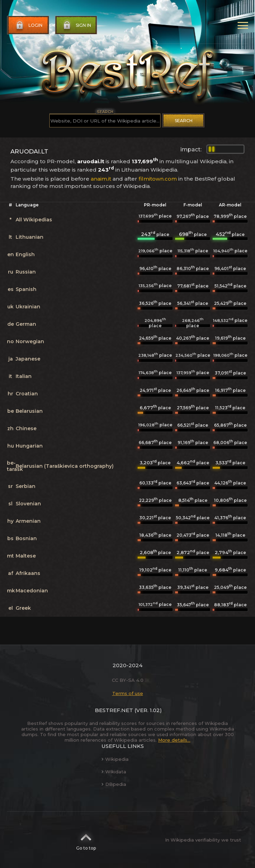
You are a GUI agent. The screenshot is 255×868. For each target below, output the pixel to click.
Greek (23, 608)
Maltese (26, 556)
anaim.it (101, 179)
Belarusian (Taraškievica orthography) (65, 466)
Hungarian (29, 446)
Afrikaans (28, 573)
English (25, 254)
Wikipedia (115, 759)
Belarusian (29, 411)
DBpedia (114, 784)
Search (184, 121)
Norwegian (30, 341)
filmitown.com (158, 179)
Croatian (27, 394)
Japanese (28, 359)
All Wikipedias (34, 220)
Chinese (26, 428)
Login (28, 25)
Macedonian (32, 591)
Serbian (26, 486)
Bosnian (26, 538)
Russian (26, 272)
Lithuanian (30, 237)
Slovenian (28, 504)
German (26, 324)
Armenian (28, 521)
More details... (174, 740)
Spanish (26, 289)
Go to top (86, 840)
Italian (24, 376)
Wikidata (114, 772)
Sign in (76, 25)
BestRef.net (114, 710)
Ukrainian (28, 307)
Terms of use (128, 693)
